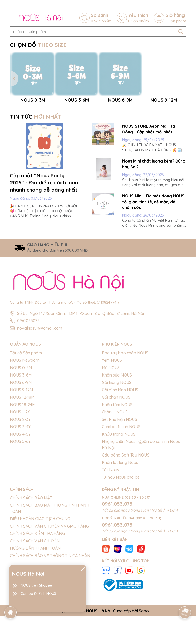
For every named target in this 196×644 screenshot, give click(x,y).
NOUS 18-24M (23, 458)
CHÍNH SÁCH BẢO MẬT (31, 551)
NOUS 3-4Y (20, 480)
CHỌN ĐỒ (38, 45)
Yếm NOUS (112, 413)
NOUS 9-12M (21, 443)
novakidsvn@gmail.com (40, 382)
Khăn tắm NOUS (117, 458)
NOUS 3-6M (21, 428)
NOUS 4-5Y (20, 487)
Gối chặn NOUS (116, 450)
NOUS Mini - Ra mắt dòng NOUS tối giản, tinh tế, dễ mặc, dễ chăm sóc (153, 255)
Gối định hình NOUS (120, 443)
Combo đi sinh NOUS (121, 480)
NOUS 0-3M (21, 421)
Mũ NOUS (111, 421)
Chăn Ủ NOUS (115, 465)
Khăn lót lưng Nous (120, 516)
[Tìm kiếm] (181, 32)
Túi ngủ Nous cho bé (121, 530)
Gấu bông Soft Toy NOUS (126, 508)
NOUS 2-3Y (20, 473)
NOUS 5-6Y (20, 495)
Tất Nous (111, 523)
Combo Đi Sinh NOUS (38, 594)
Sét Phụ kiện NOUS (119, 473)
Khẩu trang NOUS (119, 487)
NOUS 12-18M (22, 450)
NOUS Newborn (25, 413)
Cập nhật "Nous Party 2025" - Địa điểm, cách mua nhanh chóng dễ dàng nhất (44, 236)
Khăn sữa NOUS (117, 428)
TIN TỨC (36, 170)
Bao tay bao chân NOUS (125, 406)
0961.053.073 (117, 557)
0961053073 (28, 374)
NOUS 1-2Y (20, 465)
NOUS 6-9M (21, 436)
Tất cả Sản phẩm (26, 406)
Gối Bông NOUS (117, 436)
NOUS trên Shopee (36, 585)
